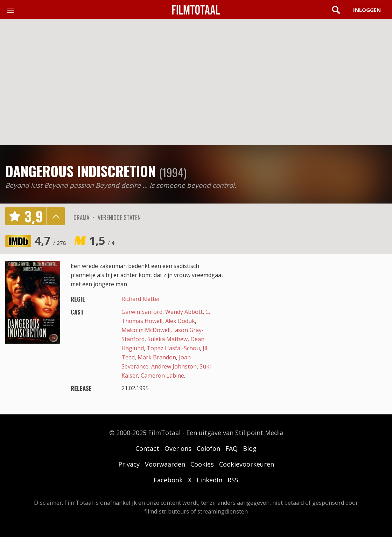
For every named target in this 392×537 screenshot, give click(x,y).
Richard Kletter (141, 299)
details (56, 216)
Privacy (129, 464)
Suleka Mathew (167, 339)
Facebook (168, 480)
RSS (233, 480)
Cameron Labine (162, 376)
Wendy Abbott (184, 312)
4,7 (50, 240)
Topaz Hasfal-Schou (173, 348)
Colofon (208, 448)
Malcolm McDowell (146, 330)
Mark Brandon (157, 357)
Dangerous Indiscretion (80, 171)
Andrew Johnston (174, 366)
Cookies (202, 464)
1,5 (102, 240)
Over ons (178, 448)
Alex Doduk (180, 321)
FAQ (232, 448)
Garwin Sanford (142, 312)
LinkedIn (209, 480)
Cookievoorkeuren (247, 464)
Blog (250, 448)
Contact (147, 448)
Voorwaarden (165, 464)
